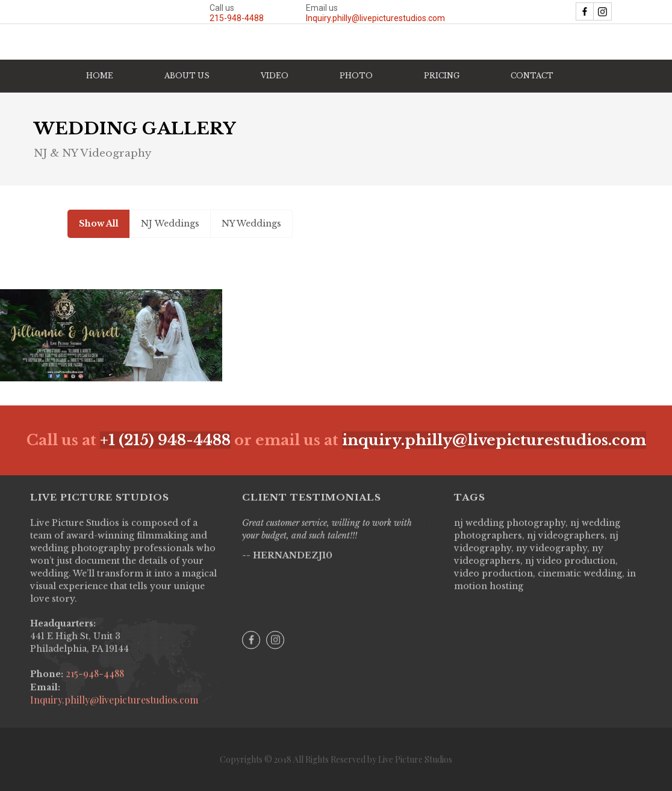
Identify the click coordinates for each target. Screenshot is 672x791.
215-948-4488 (94, 682)
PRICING (442, 76)
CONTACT (532, 76)
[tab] (98, 224)
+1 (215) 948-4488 (165, 440)
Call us (237, 13)
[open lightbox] (111, 336)
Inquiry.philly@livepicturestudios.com (114, 708)
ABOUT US (187, 76)
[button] (275, 76)
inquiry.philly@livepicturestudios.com (494, 440)
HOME (100, 76)
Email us (375, 13)
